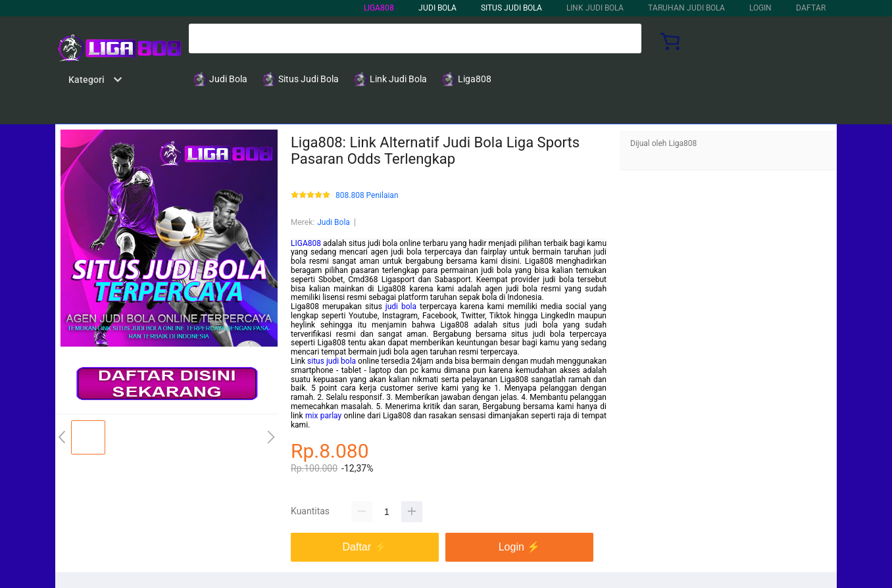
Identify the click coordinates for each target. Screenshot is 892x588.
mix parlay (323, 416)
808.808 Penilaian (367, 196)
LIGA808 (379, 8)
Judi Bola (334, 222)
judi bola (401, 306)
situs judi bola (332, 361)
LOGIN (760, 8)
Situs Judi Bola (511, 8)
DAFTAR (811, 8)
